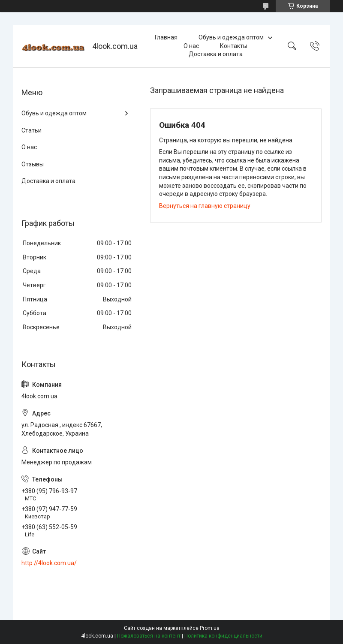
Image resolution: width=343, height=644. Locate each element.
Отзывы (33, 164)
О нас (191, 46)
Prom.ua (210, 628)
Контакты (234, 46)
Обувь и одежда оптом (231, 37)
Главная (166, 37)
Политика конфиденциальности (223, 636)
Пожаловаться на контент (149, 636)
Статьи (32, 130)
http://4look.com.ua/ (49, 563)
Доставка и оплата (216, 54)
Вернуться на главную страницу (205, 206)
